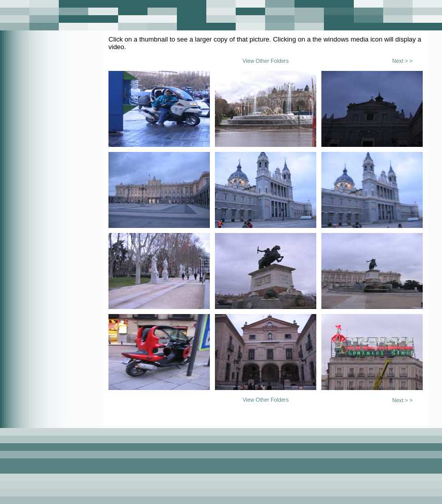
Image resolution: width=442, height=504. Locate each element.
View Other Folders (265, 61)
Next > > (402, 61)
